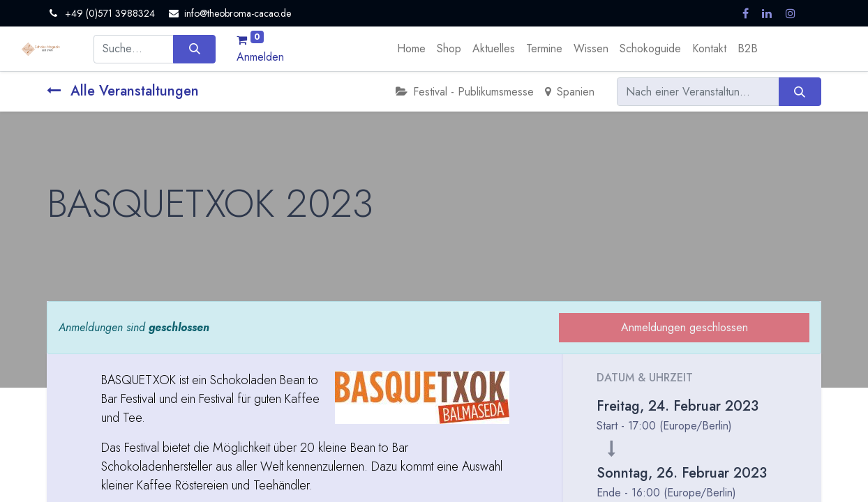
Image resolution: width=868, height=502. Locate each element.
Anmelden (260, 57)
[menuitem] (411, 49)
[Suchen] (194, 49)
